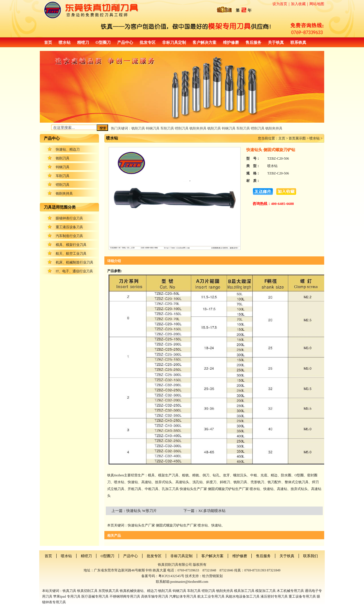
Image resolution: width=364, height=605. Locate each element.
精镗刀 (83, 43)
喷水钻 (65, 43)
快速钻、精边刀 (68, 149)
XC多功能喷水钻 (212, 511)
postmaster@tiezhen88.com (189, 582)
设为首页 (280, 4)
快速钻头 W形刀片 (141, 511)
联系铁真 (298, 43)
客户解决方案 (204, 43)
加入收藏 (298, 4)
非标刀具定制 (174, 43)
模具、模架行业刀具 (71, 245)
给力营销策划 (212, 576)
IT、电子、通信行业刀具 (74, 271)
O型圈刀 (103, 43)
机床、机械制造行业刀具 (75, 262)
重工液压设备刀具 (69, 227)
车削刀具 (63, 176)
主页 (282, 138)
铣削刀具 (63, 158)
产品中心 (125, 43)
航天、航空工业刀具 (71, 254)
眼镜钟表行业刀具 (69, 218)
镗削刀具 (63, 185)
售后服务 (253, 43)
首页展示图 (297, 138)
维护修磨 (231, 43)
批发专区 (148, 43)
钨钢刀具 (63, 167)
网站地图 (317, 4)
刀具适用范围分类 (60, 207)
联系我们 (311, 556)
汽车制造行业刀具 (69, 236)
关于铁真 (276, 43)
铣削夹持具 (64, 194)
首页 (48, 43)
